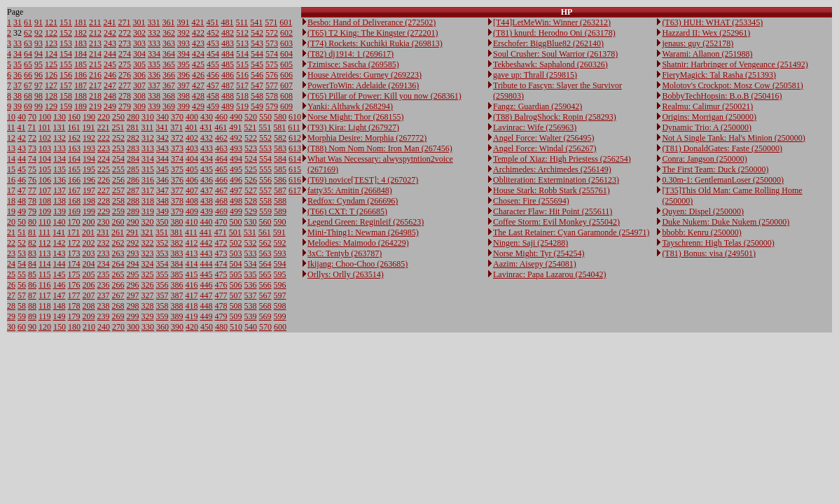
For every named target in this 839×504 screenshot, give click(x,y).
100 (45, 117)
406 (192, 180)
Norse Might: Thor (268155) (355, 117)
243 (110, 43)
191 (89, 127)
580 (280, 117)
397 (183, 85)
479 (221, 316)
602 (286, 33)
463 (221, 148)
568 (265, 306)
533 (251, 253)
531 (250, 232)
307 (139, 85)
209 (89, 316)
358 (162, 306)
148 (60, 306)
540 (251, 327)
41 (22, 127)
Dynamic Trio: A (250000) (707, 127)
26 (11, 285)
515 (242, 64)
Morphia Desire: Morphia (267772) (367, 138)
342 (162, 138)
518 (242, 96)
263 (118, 253)
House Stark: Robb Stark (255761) (552, 190)
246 (110, 75)
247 (110, 85)
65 (28, 64)
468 (221, 201)
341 (162, 127)
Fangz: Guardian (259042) (538, 106)
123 (51, 43)
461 (221, 127)
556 (265, 180)
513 (242, 43)
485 (228, 64)
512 (242, 33)
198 (89, 201)
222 (104, 138)
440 (207, 222)
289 (133, 211)
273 (125, 43)
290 (133, 222)
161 (74, 127)
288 (133, 201)
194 (89, 159)
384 (177, 264)
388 (177, 306)
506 (236, 285)
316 (148, 180)
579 (272, 106)
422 (198, 33)
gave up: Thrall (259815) (535, 75)
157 (66, 85)
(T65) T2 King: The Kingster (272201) (373, 33)
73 (32, 148)
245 (110, 64)
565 (265, 274)
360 (162, 327)
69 (28, 106)
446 (207, 285)
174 (74, 264)
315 (148, 169)
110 (45, 222)
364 (169, 54)
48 (22, 201)
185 (81, 64)
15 (11, 169)
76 (32, 180)
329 (148, 316)
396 (183, 75)
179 (74, 316)
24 (11, 264)
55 (22, 274)
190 (89, 117)
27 (11, 295)
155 (66, 64)
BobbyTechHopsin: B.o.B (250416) (722, 96)
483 (228, 43)
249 (110, 106)
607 (286, 85)
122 (51, 33)
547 (257, 85)
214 (95, 54)
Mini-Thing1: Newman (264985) (363, 232)
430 (207, 117)
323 (148, 253)
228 (104, 201)
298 (133, 306)
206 (89, 285)
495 (236, 169)
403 (192, 148)
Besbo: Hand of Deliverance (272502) (372, 22)
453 (213, 43)
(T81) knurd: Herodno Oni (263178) (554, 33)
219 (95, 106)
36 (18, 75)
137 (60, 190)
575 (272, 64)
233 (104, 253)
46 (22, 180)
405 (192, 169)
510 (236, 327)
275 (125, 64)
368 (169, 96)
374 (177, 159)
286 (133, 180)
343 (162, 148)
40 (22, 117)
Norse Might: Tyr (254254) (539, 253)
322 (148, 243)
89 (32, 316)
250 (118, 117)
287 (133, 190)
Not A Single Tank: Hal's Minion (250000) (733, 138)
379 (177, 211)
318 (148, 201)
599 (280, 316)
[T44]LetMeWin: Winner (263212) (552, 22)
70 (32, 117)
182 (81, 33)
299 (133, 316)
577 (272, 85)
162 (74, 138)
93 (39, 43)
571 (271, 22)
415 (192, 274)
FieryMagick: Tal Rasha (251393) (719, 75)
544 (257, 54)
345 (162, 169)
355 (162, 274)
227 (104, 190)
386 (177, 285)
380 (177, 222)
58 (22, 306)
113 (45, 253)
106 (45, 180)
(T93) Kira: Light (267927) (353, 127)
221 (104, 127)
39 (18, 106)
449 (207, 316)
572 (272, 33)
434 (207, 159)
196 (89, 180)
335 (154, 64)
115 (45, 274)
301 (139, 22)
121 (51, 22)
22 (11, 243)
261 (118, 232)
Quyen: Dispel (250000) (703, 211)
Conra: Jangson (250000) (704, 159)
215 (95, 64)
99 (39, 106)
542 (257, 33)
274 (125, 54)
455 (213, 64)
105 (45, 169)
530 (251, 222)
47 (22, 190)
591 (279, 232)
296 (133, 285)
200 (89, 222)
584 (280, 159)
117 (45, 295)
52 (22, 243)
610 (295, 117)
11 (11, 127)
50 (22, 222)
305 (139, 64)
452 (213, 33)
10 (11, 117)
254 (118, 159)
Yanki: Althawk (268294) (350, 106)
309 (139, 106)
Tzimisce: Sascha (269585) (353, 64)
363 (169, 43)
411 (191, 232)
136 (60, 180)
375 (177, 169)
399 (183, 106)
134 (60, 159)
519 (242, 106)
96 (39, 75)
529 (251, 211)
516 (242, 75)
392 (183, 33)
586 (280, 180)
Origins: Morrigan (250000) (709, 117)
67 (28, 85)
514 (242, 54)
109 (45, 211)
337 (154, 85)
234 (104, 264)
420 (192, 327)
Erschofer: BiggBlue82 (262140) (548, 43)
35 (18, 64)
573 (272, 43)
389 (177, 316)
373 (177, 148)
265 (118, 274)
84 (32, 264)
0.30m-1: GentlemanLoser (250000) (723, 180)
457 (213, 85)
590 (280, 222)
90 (32, 327)
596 (280, 285)
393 (183, 43)
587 (280, 190)
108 (45, 201)
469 (221, 211)
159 (66, 106)
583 (280, 148)
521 (250, 127)
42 (22, 138)
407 (192, 190)
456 (213, 75)
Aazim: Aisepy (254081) (535, 264)
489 (228, 106)
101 (45, 127)
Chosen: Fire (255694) (531, 201)
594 (280, 264)
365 (169, 64)
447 (207, 295)
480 (221, 327)
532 (251, 243)
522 (251, 138)
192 (89, 138)
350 (162, 222)
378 (177, 201)
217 (95, 85)
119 (45, 316)
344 (162, 159)
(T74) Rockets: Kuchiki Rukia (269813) (375, 43)
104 (45, 159)
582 (280, 138)
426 (198, 75)
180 (74, 327)
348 (162, 201)
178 (74, 306)
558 (265, 201)
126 (51, 75)
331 (154, 22)
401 (191, 127)
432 (207, 138)
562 (265, 243)
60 (22, 327)
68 (28, 96)
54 (22, 264)
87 (32, 295)
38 (18, 96)
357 (162, 295)
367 (169, 85)
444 (207, 264)
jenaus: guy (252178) (698, 43)
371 (176, 127)
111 (44, 232)
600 (280, 327)
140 (60, 222)
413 (192, 253)
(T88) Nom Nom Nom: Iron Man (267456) (380, 148)
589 (280, 211)
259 (118, 211)
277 (125, 85)
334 (154, 54)
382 (177, 243)
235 (104, 274)
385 (177, 274)
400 (192, 117)
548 (257, 96)
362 (169, 33)
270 (118, 327)
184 (81, 54)
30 (11, 327)
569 (265, 316)
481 (228, 22)
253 (118, 148)
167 (74, 190)
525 (251, 169)
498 (236, 201)
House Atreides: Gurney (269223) (365, 75)
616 (295, 180)
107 (45, 190)
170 (74, 222)
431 (206, 127)
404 (192, 159)
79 (32, 211)
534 (251, 264)
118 (45, 306)
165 (74, 169)
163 (74, 148)
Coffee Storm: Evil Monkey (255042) (556, 222)
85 (32, 274)
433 (207, 148)
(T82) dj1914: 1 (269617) (351, 54)
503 (236, 253)
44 (22, 159)
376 (177, 180)
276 (125, 75)
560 (265, 222)
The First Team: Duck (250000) (715, 169)
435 (207, 169)
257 (118, 190)
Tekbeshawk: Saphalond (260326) (550, 64)
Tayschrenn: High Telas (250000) (718, 243)
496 (236, 180)
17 (11, 190)
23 (11, 253)
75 (32, 169)
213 (95, 43)
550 (265, 117)
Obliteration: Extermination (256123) (556, 180)
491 (235, 127)
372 (177, 138)
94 (39, 54)
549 (257, 106)
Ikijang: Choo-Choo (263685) (358, 264)
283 (133, 148)
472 (221, 243)
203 (89, 253)
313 (148, 148)
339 (154, 106)
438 (207, 201)
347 (162, 190)
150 (60, 327)
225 (104, 169)
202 (89, 243)
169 (74, 211)
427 (198, 85)
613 (295, 148)
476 (221, 285)
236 (104, 285)
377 (177, 190)
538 (251, 306)
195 (89, 169)
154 (66, 54)
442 (207, 243)
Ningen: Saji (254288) (531, 243)
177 (74, 295)
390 (177, 327)
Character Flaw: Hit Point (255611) (553, 211)
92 (39, 33)
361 (169, 22)
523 (251, 148)
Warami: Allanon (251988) (707, 54)
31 (18, 22)
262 (118, 243)
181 (81, 22)
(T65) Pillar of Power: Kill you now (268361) (384, 96)
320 (148, 222)
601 (286, 22)
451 (213, 22)
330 (148, 327)
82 (32, 243)
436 (207, 180)
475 (221, 274)
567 (265, 295)
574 (272, 54)
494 (236, 159)
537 (251, 295)
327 (148, 295)
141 (59, 232)
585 (280, 169)
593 (280, 253)
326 (148, 285)
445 (207, 274)
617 (295, 190)
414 (192, 264)
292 (133, 243)
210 (89, 327)
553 (265, 148)
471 (221, 232)
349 (162, 211)
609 (286, 106)
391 (183, 22)
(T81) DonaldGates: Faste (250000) (722, 148)
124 (51, 54)
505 (236, 274)
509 (236, 316)
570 (265, 327)
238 (104, 306)
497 (236, 190)
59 (22, 316)
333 (154, 43)
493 (236, 148)
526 (251, 180)
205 (89, 274)
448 (207, 306)
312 (148, 138)
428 (198, 96)
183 (81, 43)
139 (60, 211)
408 (192, 201)
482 (228, 33)
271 (125, 22)
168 (74, 201)
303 (139, 43)
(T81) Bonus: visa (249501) (709, 253)
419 (192, 316)
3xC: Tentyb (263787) (345, 253)
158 (66, 96)
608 (286, 96)
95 (39, 64)
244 (110, 54)
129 (51, 106)
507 (236, 295)
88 (32, 306)
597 (280, 295)
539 (251, 316)
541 (256, 22)
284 (133, 159)
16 (11, 180)
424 (198, 54)
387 (177, 295)
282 (133, 138)
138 (60, 201)
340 (162, 117)
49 (22, 211)
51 (22, 232)
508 (236, 306)
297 (133, 295)
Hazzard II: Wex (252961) (706, 33)
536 (251, 285)
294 (133, 264)
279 (125, 106)
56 (22, 285)
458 (213, 96)
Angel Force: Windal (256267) (545, 148)
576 (272, 75)
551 (265, 127)
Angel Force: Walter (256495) (543, 138)
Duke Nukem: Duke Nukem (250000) (726, 222)
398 (183, 96)
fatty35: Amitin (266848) (350, 190)
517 (242, 85)
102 (45, 138)
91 (39, 22)
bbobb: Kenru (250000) (701, 232)
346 (162, 180)
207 (89, 295)
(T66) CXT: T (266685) (347, 211)
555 (265, 169)
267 (118, 295)
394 (183, 54)
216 (95, 75)
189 (81, 106)
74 (32, 159)
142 (60, 243)
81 (32, 232)
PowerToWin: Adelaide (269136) (363, 85)
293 (133, 253)
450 (207, 327)
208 (89, 306)
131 (60, 127)
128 (51, 96)
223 (104, 148)
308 (139, 96)
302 (139, 33)
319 (148, 211)
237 (104, 295)
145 (60, 274)
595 (280, 274)
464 (221, 159)
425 (198, 64)
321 (147, 232)
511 (242, 22)
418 (192, 306)
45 (22, 169)
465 (221, 169)
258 (118, 201)
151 (66, 22)
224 (104, 159)
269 (118, 316)
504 (236, 264)
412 (192, 243)
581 (279, 127)
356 (162, 285)
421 (198, 22)
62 (28, 33)
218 (95, 96)
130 (60, 117)
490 (236, 117)
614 (295, 159)
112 (45, 243)
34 (18, 54)
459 (213, 106)
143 (60, 253)
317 (148, 190)
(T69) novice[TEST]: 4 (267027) (363, 180)
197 (89, 190)
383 (177, 253)
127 (51, 85)
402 (192, 138)
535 (251, 274)
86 (32, 285)
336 (154, 75)
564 (265, 264)
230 (104, 222)
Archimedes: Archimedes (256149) (552, 169)
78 (32, 201)
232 (104, 243)
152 (66, 33)
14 (11, 159)
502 (236, 243)
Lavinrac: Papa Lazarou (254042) (550, 274)
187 (81, 85)
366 (169, 75)
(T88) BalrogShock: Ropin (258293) (555, 117)
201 (88, 232)
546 (257, 75)
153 (66, 43)
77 (32, 190)
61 (28, 22)
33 (18, 43)
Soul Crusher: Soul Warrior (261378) (555, 54)
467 (221, 190)
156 (66, 75)
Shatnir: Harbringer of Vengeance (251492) (735, 64)
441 (206, 232)
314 (148, 159)
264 (118, 264)
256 (118, 180)
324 (148, 264)
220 (104, 117)
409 (192, 211)
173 (74, 253)
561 (265, 232)
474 (221, 264)
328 (148, 306)
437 (207, 190)
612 (295, 138)
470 (221, 222)
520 (251, 117)
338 (154, 96)
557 (265, 190)
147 (60, 295)
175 (74, 274)
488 (228, 96)
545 (257, 64)
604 (286, 54)
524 (251, 159)
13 (11, 148)
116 (45, 285)
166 (74, 180)
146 (60, 285)
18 (11, 201)
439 (207, 211)
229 (104, 211)
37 (18, 85)
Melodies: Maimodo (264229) (358, 243)
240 (104, 327)
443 (207, 253)
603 (286, 43)
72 (32, 138)
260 (118, 222)
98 (39, 96)
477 (221, 295)
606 (286, 75)
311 (148, 127)
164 (74, 159)
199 (89, 211)
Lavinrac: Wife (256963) (535, 127)
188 (81, 96)
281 (133, 127)
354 (162, 264)
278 (125, 96)
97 (39, 85)
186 (81, 75)
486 (228, 75)
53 (22, 253)
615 (295, 169)
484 (228, 54)
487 (228, 85)
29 (11, 316)
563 (265, 253)
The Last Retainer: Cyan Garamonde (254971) (571, 232)
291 (132, 232)
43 (22, 148)
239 (104, 316)
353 (162, 253)
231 (103, 232)
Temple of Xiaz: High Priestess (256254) (562, 159)
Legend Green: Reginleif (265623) (366, 222)
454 (213, 54)
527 (251, 190)
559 (265, 211)
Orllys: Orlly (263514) (346, 274)
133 (60, 148)
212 (95, 33)
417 (192, 295)
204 (89, 264)
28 (11, 306)
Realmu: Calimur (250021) (707, 106)
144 (60, 264)
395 (183, 64)
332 (154, 33)
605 (286, 64)
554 (265, 159)
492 (236, 138)
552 (265, 138)
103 (45, 148)
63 (28, 43)
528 (251, 201)
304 (139, 54)
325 (148, 274)
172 (74, 243)
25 (11, 274)
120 (45, 327)
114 (45, 264)
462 (221, 138)
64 (28, 54)
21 (11, 232)
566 (265, 285)
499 (236, 211)
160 (74, 117)
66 (28, 75)
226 (104, 180)
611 (294, 127)
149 (60, 316)
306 (139, 75)
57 (22, 295)
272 (125, 33)
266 (118, 285)
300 (133, 327)
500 (236, 222)
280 (133, 117)
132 (60, 138)
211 (95, 22)
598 (280, 306)
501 (235, 232)
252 (118, 138)
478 (221, 306)
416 (192, 285)
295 (133, 274)
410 (192, 222)
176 (74, 285)
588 (280, 201)
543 (257, 43)
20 (11, 222)
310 (148, 117)
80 (32, 222)
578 (272, 96)
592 (280, 243)
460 (221, 117)
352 (162, 243)
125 (51, 64)
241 (110, 22)
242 (110, 33)
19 (11, 211)
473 (221, 253)
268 (118, 306)
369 (169, 106)
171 (74, 232)
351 (162, 232)
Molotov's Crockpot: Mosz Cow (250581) (733, 85)
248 (110, 96)
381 (176, 232)
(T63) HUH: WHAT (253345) (712, 22)
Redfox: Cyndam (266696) (353, 201)
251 (118, 127)
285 (133, 169)
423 (198, 43)
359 (162, 316)
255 (118, 169)
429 (198, 106)
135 (60, 169)
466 (221, 180)
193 (89, 148)
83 (32, 253)
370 (177, 117)
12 (11, 138)
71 (32, 127)
